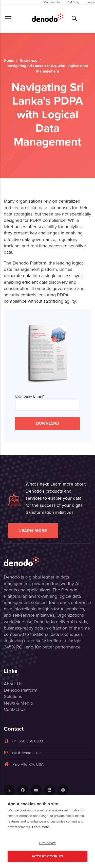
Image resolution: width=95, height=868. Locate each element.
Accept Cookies (47, 856)
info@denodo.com (23, 753)
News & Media (18, 703)
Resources (29, 61)
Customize (48, 843)
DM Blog (73, 2)
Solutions (13, 696)
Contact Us (15, 709)
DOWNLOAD (48, 423)
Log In (91, 2)
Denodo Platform (21, 690)
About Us (13, 684)
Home (9, 61)
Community (52, 2)
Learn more (33, 531)
